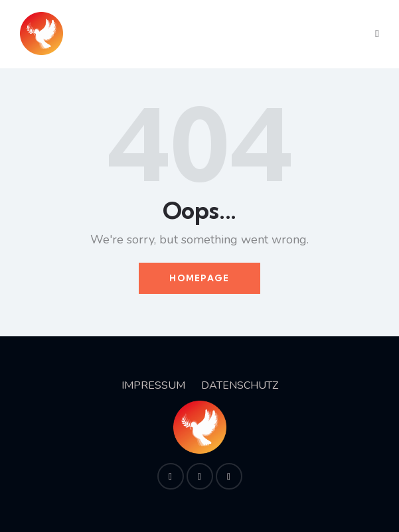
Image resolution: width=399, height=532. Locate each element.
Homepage (199, 278)
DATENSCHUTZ (240, 385)
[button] (377, 34)
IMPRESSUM (153, 385)
